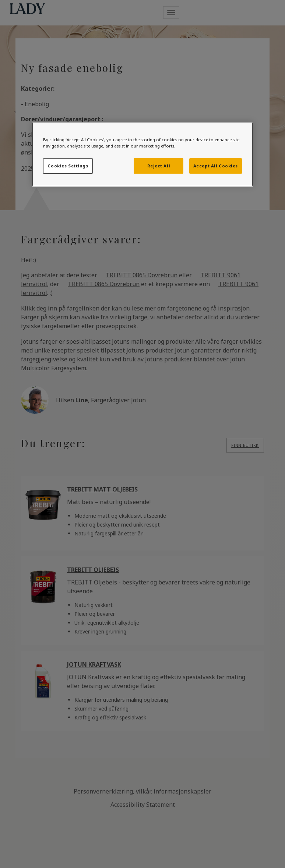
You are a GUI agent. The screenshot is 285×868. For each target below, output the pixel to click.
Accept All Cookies (216, 166)
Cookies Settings (68, 166)
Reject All (159, 166)
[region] (142, 154)
